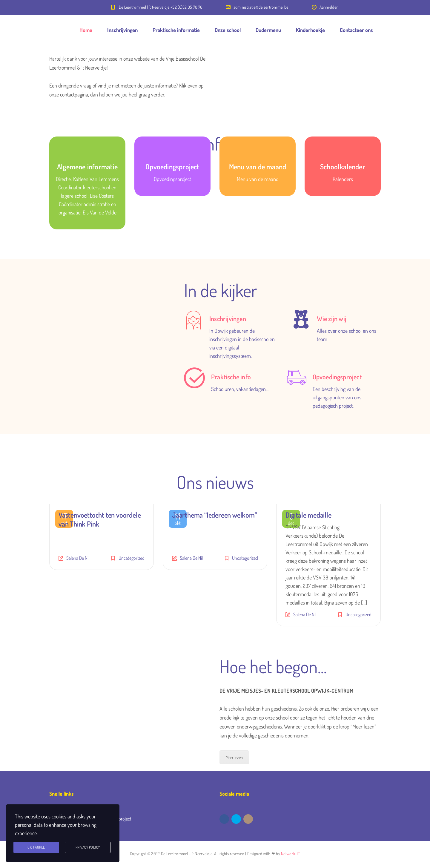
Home (86, 30)
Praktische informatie (176, 30)
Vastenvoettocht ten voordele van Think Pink (100, 519)
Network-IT (291, 854)
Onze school (228, 30)
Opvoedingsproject (337, 377)
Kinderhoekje (310, 30)
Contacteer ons (356, 30)
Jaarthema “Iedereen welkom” (215, 515)
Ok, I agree (36, 847)
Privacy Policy (88, 847)
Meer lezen (234, 757)
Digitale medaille (308, 515)
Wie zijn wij (332, 318)
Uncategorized (132, 558)
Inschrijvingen (122, 30)
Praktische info (231, 377)
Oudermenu (268, 30)
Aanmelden (329, 7)
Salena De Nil (78, 558)
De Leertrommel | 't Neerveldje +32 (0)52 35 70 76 (161, 7)
